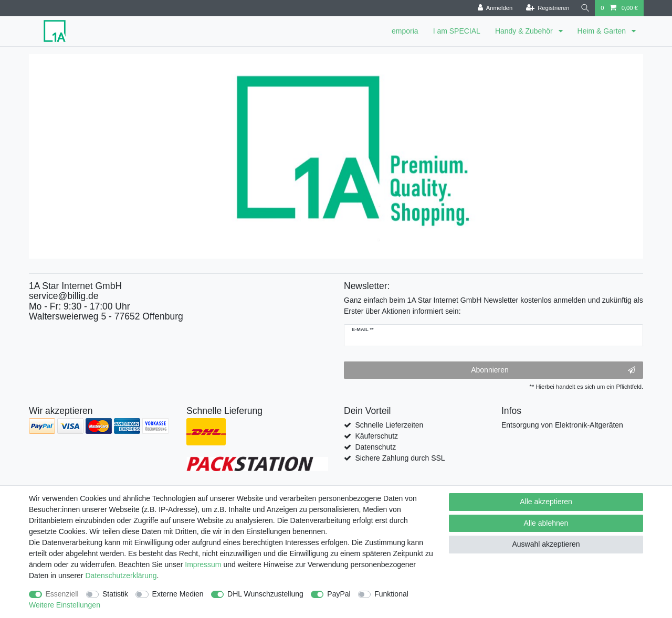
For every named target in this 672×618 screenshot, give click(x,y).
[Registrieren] (546, 8)
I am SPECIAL (457, 31)
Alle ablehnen (546, 523)
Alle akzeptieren (546, 502)
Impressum (203, 564)
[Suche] (584, 8)
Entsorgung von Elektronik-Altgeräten (562, 425)
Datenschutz (375, 447)
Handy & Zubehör (525, 31)
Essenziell (62, 594)
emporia (405, 31)
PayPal (339, 594)
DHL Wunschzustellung (265, 594)
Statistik (115, 594)
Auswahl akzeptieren (546, 544)
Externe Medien (178, 594)
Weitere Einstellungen (65, 605)
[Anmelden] (494, 8)
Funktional (391, 594)
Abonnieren (553, 370)
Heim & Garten (603, 31)
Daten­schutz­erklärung (121, 576)
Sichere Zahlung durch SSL (400, 458)
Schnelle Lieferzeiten (389, 425)
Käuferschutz (376, 436)
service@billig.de (64, 296)
